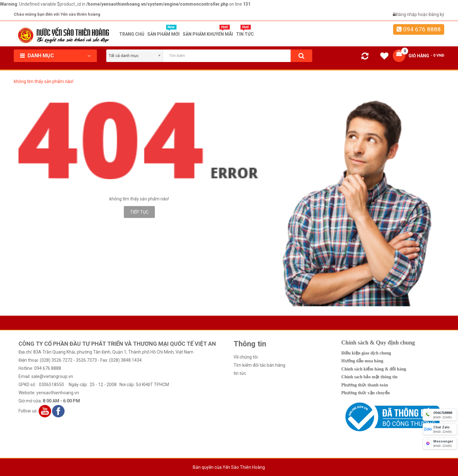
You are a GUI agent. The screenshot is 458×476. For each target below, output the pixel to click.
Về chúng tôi (246, 357)
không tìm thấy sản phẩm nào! (44, 81)
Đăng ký (436, 14)
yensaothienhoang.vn (58, 393)
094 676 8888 (419, 29)
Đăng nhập (407, 14)
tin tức (240, 373)
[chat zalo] (440, 429)
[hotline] (440, 415)
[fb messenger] (440, 443)
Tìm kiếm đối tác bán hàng (259, 365)
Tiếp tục (139, 212)
